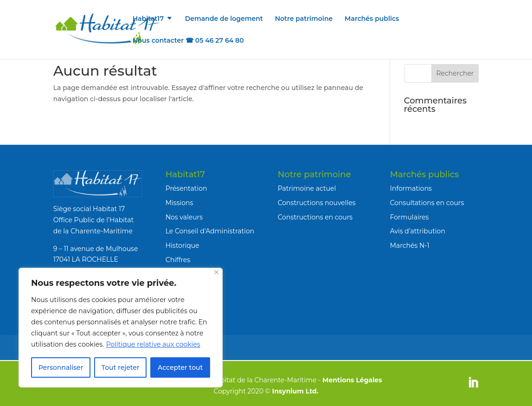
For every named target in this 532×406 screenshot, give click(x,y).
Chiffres (178, 260)
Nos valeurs (184, 217)
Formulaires (410, 217)
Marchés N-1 (410, 245)
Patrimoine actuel (307, 188)
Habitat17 (148, 19)
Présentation (186, 188)
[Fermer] (216, 272)
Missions (179, 203)
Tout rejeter (121, 367)
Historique (183, 245)
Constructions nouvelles (317, 203)
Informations (411, 188)
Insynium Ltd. (295, 391)
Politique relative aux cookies (153, 344)
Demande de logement (224, 19)
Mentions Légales (352, 380)
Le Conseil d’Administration (210, 231)
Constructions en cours (315, 217)
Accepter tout (180, 367)
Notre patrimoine (304, 19)
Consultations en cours (427, 203)
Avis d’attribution (418, 231)
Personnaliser (61, 367)
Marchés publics (372, 19)
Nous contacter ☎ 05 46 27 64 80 (188, 41)
